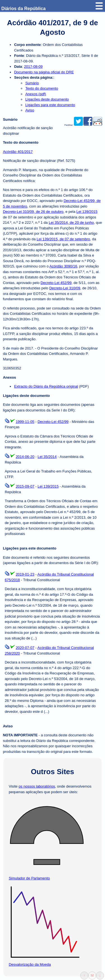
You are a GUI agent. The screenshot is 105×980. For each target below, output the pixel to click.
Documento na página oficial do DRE (44, 72)
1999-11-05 (25, 422)
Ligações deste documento (47, 99)
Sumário (32, 83)
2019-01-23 (25, 574)
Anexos (9, 377)
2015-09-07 (25, 486)
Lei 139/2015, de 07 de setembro (63, 239)
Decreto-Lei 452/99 (56, 283)
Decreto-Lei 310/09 (65, 288)
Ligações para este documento (50, 105)
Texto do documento (42, 88)
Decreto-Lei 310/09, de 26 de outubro (33, 212)
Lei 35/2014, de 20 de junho (71, 223)
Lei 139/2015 (87, 212)
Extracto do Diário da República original (46, 386)
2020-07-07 (25, 648)
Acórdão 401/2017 (18, 152)
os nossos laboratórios (37, 786)
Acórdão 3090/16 (63, 266)
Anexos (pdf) (36, 94)
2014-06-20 (25, 457)
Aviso (30, 110)
